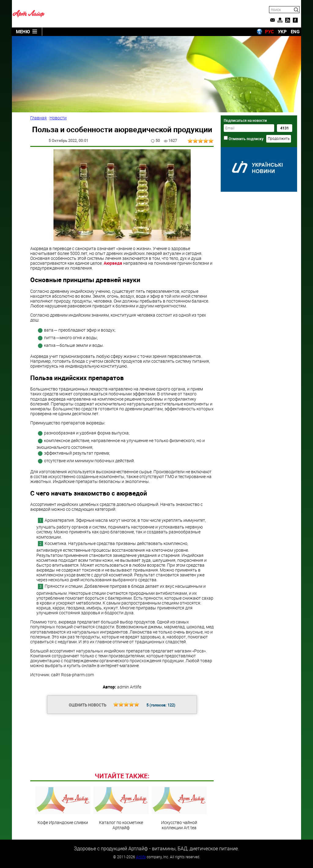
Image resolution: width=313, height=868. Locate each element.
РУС (269, 31)
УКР (282, 31)
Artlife (141, 857)
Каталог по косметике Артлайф (121, 808)
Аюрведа (112, 263)
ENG (295, 31)
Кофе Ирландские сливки (63, 806)
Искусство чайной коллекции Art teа (179, 808)
